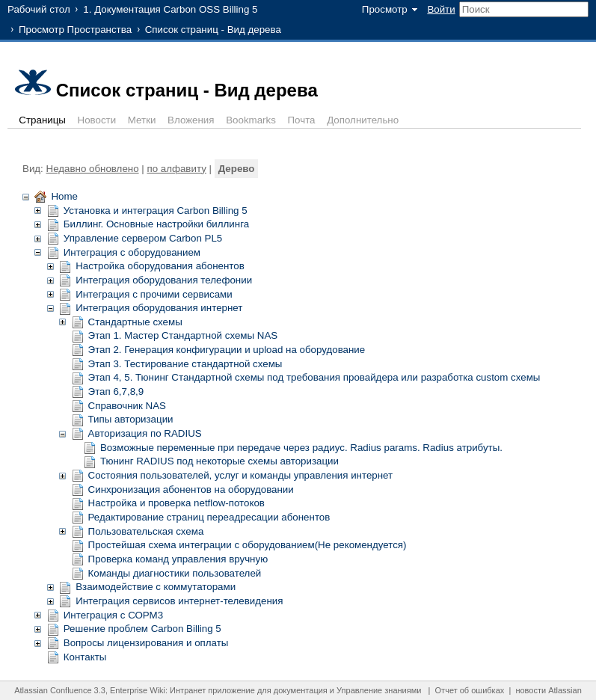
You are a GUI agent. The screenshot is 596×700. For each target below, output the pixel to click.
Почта (302, 120)
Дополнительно (363, 120)
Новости (97, 120)
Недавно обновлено (93, 169)
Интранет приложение (212, 690)
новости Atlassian (548, 690)
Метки (142, 120)
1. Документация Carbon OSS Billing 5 (170, 9)
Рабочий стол (39, 9)
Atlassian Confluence (53, 690)
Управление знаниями (379, 690)
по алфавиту (176, 169)
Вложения (191, 120)
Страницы (42, 120)
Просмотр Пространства (75, 30)
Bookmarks (251, 120)
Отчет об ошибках (470, 690)
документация (301, 690)
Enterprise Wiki (138, 690)
